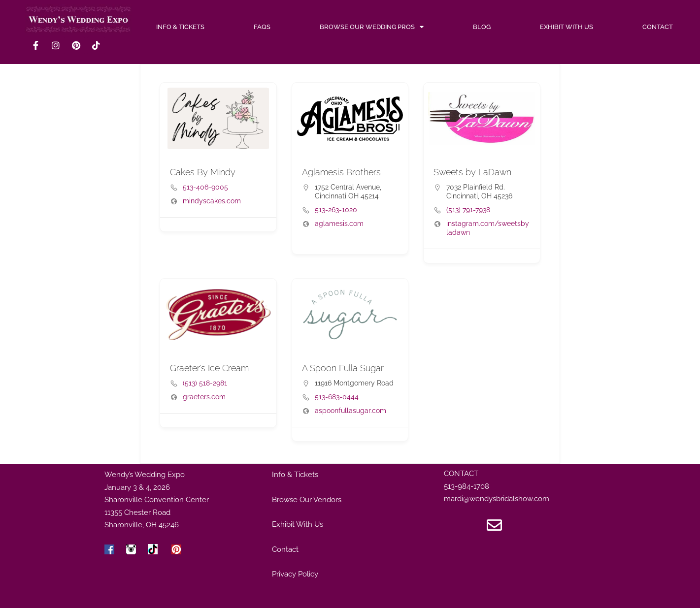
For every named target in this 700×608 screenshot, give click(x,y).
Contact (658, 27)
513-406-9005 (205, 187)
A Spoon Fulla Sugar (343, 368)
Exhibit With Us (567, 27)
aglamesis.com (339, 224)
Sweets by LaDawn (472, 172)
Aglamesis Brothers (341, 172)
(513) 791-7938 (468, 210)
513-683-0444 (337, 397)
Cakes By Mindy (203, 172)
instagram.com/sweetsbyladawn (488, 228)
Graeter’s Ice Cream (209, 368)
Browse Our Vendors (307, 500)
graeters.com (204, 397)
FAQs (262, 27)
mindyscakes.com (212, 201)
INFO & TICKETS (180, 27)
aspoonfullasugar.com (350, 411)
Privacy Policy (295, 574)
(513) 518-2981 (205, 383)
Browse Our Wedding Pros (372, 27)
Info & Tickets (295, 475)
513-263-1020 (336, 210)
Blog (482, 27)
